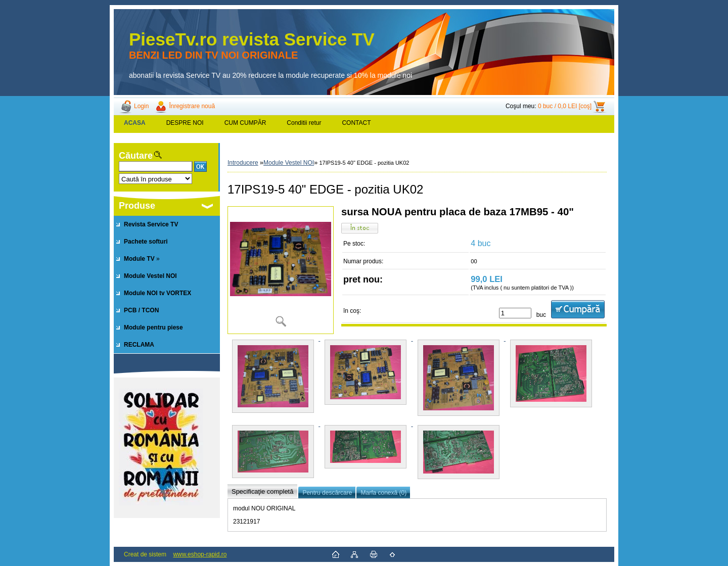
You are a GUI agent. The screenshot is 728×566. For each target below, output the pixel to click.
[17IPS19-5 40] (281, 270)
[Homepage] (135, 123)
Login (141, 106)
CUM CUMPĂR (245, 123)
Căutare (136, 156)
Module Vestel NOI (289, 163)
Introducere (243, 163)
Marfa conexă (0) (383, 493)
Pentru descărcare (327, 493)
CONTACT (356, 123)
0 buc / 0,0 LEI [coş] (565, 106)
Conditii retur (304, 123)
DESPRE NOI (185, 123)
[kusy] (515, 313)
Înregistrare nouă (192, 106)
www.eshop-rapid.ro (200, 554)
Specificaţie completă (262, 491)
